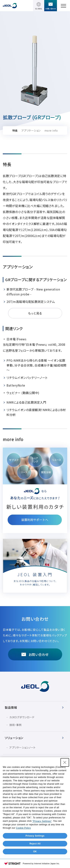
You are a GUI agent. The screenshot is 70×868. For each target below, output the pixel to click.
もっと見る (35, 313)
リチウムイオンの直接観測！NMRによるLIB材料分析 (36, 412)
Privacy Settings (35, 836)
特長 (15, 130)
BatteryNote (16, 385)
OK (35, 852)
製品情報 (11, 707)
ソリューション (14, 738)
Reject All (35, 844)
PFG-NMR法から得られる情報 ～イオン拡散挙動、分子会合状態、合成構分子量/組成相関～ (36, 365)
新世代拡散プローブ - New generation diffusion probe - (33, 292)
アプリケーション (31, 130)
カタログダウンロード (22, 717)
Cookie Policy (23, 828)
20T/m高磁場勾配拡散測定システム (31, 302)
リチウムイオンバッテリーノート (27, 378)
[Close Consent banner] (65, 762)
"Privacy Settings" (42, 821)
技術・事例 (15, 725)
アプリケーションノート (22, 747)
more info (51, 130)
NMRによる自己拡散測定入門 (26, 402)
